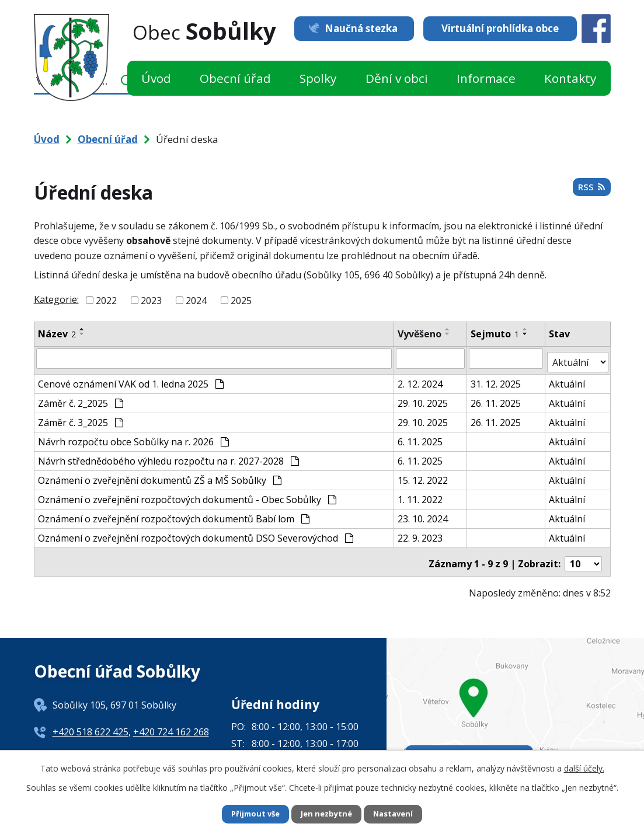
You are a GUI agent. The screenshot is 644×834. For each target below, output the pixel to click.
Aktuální (568, 380)
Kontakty (570, 78)
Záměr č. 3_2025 (81, 418)
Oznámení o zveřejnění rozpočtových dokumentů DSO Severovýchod (196, 534)
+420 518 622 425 (90, 724)
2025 (241, 301)
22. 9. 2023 (421, 534)
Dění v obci (397, 78)
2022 (106, 301)
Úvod (156, 78)
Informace (486, 78)
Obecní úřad (235, 78)
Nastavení (397, 814)
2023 (151, 301)
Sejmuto (495, 334)
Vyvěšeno (420, 334)
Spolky (318, 78)
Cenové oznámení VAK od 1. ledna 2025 (131, 380)
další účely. (584, 767)
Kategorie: (56, 299)
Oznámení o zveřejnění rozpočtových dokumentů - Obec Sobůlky (187, 495)
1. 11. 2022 (421, 495)
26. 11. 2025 (496, 399)
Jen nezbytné (327, 814)
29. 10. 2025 (423, 399)
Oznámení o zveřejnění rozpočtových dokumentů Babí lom (174, 515)
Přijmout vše (252, 814)
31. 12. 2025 (496, 380)
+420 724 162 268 (171, 724)
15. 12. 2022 (423, 476)
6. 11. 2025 (421, 438)
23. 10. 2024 (423, 515)
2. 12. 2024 (421, 380)
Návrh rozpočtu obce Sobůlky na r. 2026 (133, 438)
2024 (196, 301)
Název (57, 334)
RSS (591, 190)
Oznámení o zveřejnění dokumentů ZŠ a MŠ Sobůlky (160, 476)
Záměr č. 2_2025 (81, 399)
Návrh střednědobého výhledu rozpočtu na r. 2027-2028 (168, 457)
